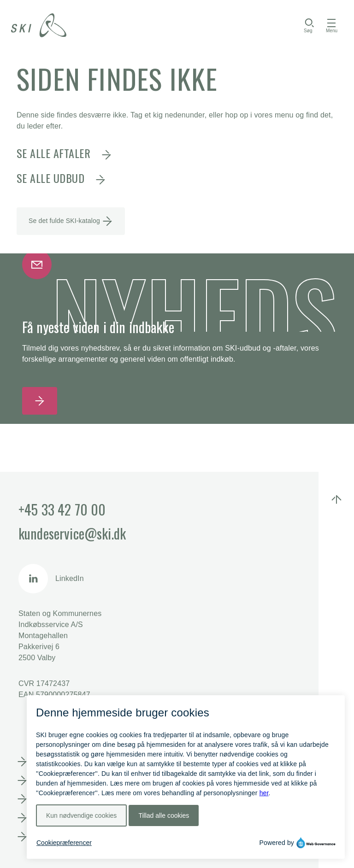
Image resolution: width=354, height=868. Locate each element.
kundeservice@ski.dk (72, 533)
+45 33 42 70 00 (62, 509)
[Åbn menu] (332, 25)
